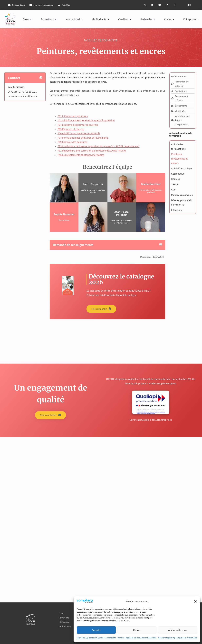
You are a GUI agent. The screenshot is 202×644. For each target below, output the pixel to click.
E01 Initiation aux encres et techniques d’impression (86, 120)
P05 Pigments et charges (71, 129)
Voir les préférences (178, 630)
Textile (175, 184)
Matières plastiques (182, 195)
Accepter (96, 630)
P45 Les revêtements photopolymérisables (81, 155)
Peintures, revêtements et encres (179, 158)
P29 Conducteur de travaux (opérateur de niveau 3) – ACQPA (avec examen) (98, 146)
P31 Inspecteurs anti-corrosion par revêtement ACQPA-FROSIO (92, 151)
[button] (195, 601)
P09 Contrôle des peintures (72, 142)
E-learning (177, 210)
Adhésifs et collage (181, 168)
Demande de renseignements (73, 245)
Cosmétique (178, 174)
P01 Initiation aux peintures (73, 116)
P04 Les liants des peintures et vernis (78, 125)
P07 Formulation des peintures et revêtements (83, 138)
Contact (14, 78)
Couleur (176, 179)
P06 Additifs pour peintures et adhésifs (79, 133)
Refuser (137, 630)
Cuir (173, 189)
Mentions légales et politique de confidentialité (96, 638)
